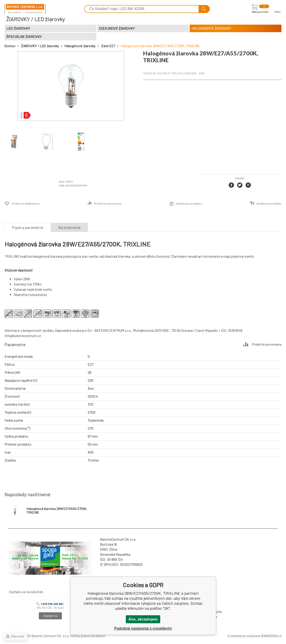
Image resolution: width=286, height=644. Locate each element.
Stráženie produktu (269, 204)
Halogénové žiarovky (80, 46)
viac (202, 73)
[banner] (25, 9)
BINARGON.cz (271, 636)
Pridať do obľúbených (26, 204)
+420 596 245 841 (50, 604)
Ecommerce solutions (244, 636)
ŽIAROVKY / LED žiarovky (40, 46)
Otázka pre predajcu (189, 204)
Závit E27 (108, 46)
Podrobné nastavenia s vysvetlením (143, 628)
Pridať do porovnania (108, 204)
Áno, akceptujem (143, 619)
